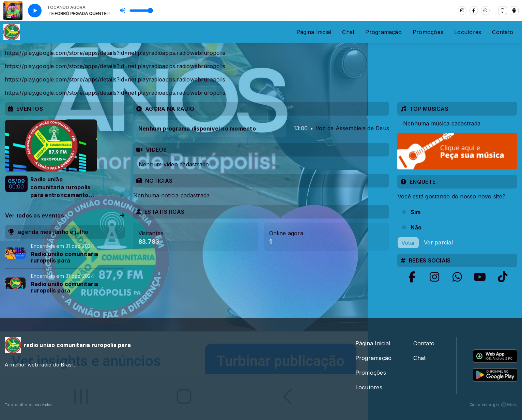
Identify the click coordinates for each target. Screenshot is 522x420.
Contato (503, 32)
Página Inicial (314, 32)
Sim (416, 212)
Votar (408, 243)
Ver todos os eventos (65, 215)
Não (416, 227)
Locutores (468, 32)
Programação (383, 32)
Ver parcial (438, 242)
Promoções (428, 32)
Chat (348, 32)
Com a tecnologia (493, 405)
